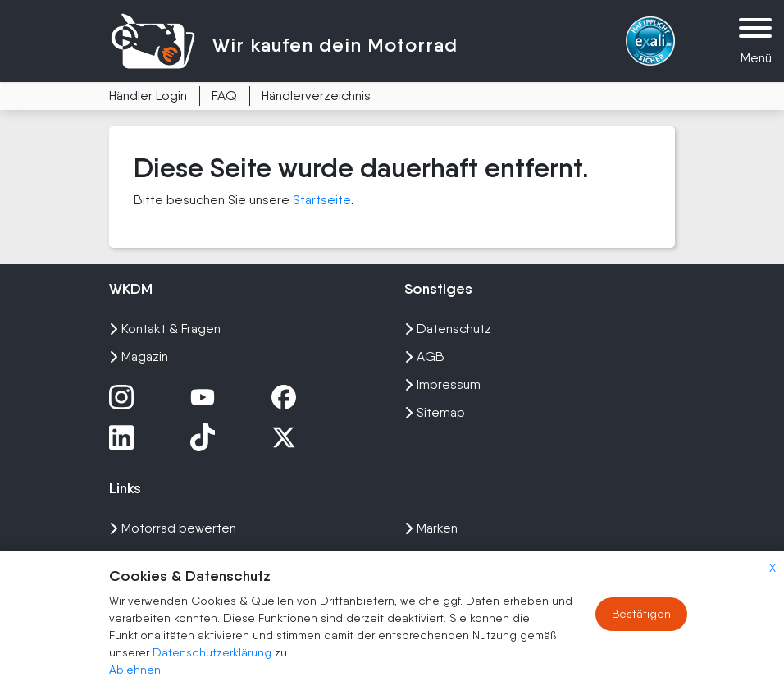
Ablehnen (135, 670)
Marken (431, 528)
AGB (424, 357)
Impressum (442, 384)
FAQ (224, 96)
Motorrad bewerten (173, 528)
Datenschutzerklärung (214, 652)
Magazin (139, 357)
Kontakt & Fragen (165, 329)
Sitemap (435, 412)
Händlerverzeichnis (316, 96)
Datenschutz (448, 329)
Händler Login (148, 96)
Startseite (322, 200)
